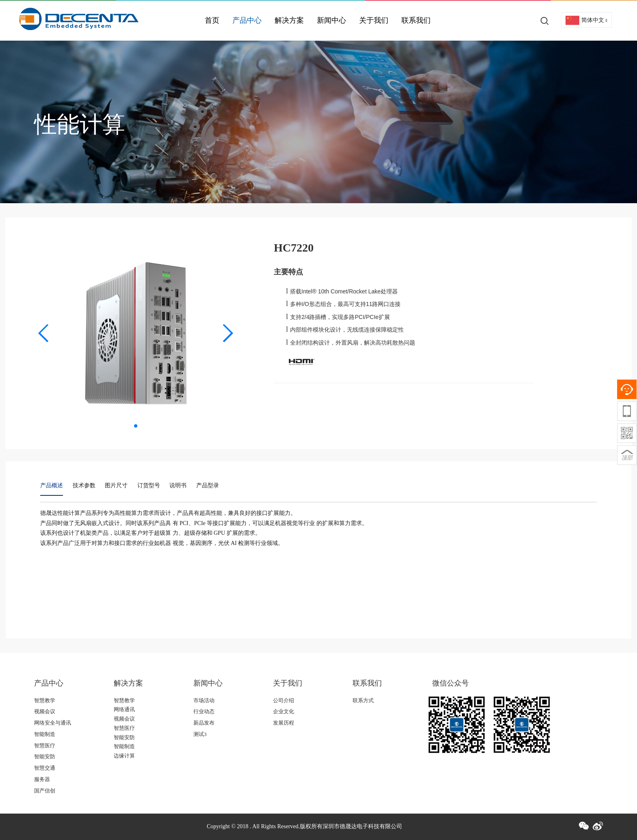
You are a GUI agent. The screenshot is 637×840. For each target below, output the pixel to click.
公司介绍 (284, 700)
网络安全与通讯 (53, 723)
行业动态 (204, 711)
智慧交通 (45, 768)
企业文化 (284, 711)
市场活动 (204, 700)
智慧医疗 (45, 746)
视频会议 (45, 711)
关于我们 (374, 20)
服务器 (42, 779)
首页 (212, 20)
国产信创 (45, 791)
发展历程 (284, 723)
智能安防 (45, 756)
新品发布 (204, 723)
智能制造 (45, 734)
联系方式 (363, 700)
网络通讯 (124, 709)
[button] (44, 333)
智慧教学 (45, 700)
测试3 (200, 734)
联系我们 (416, 20)
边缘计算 (124, 756)
